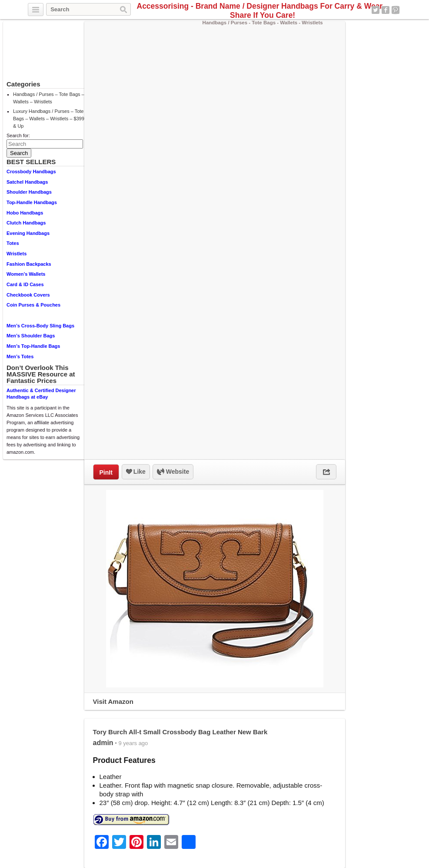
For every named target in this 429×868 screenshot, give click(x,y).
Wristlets (17, 254)
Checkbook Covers (28, 295)
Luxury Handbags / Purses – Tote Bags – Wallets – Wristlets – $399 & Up (49, 119)
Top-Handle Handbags (32, 202)
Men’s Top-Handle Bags (33, 346)
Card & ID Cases (25, 284)
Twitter (376, 10)
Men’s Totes (20, 356)
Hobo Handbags (25, 213)
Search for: (18, 135)
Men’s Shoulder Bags (31, 336)
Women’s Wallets (26, 274)
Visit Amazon (113, 701)
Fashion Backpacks (29, 264)
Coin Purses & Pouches (33, 305)
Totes (13, 243)
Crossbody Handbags (31, 172)
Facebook (386, 10)
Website (173, 472)
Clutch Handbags (26, 223)
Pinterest (396, 10)
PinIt (106, 472)
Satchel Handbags (27, 182)
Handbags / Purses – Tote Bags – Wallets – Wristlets (49, 98)
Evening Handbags (28, 233)
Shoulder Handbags (29, 192)
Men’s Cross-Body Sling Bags (40, 326)
